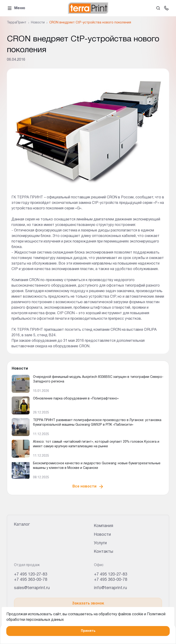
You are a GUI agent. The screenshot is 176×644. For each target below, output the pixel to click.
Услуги (100, 543)
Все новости (88, 487)
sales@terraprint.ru (32, 588)
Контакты (104, 552)
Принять (88, 631)
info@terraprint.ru (110, 588)
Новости (102, 535)
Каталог (22, 525)
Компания (104, 526)
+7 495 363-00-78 (31, 580)
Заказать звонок (88, 604)
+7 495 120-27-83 (31, 574)
